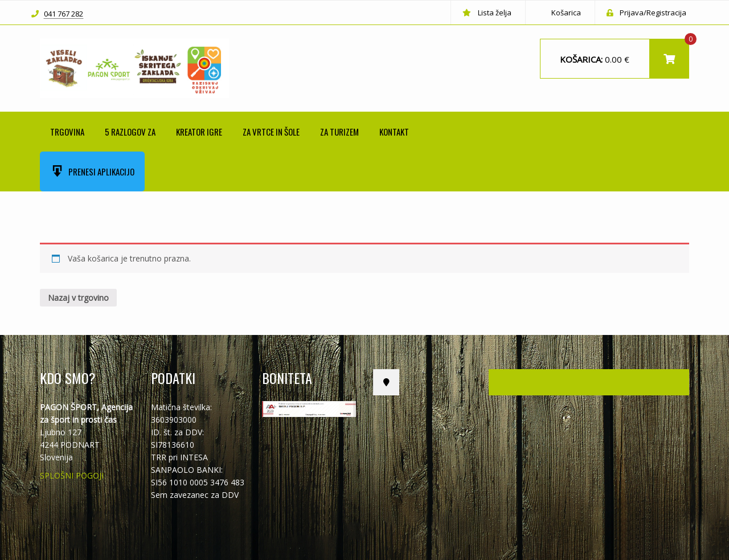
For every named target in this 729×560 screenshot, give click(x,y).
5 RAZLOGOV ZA (130, 132)
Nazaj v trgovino (78, 298)
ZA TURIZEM (339, 132)
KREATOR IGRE (199, 132)
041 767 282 (64, 14)
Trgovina (67, 132)
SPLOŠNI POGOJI (72, 475)
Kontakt (394, 132)
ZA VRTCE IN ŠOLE (271, 132)
